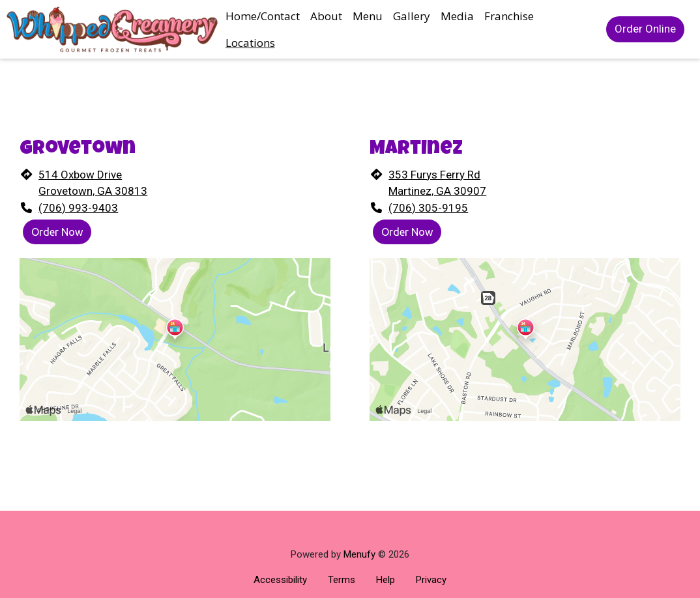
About (326, 16)
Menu (368, 16)
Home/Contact (263, 16)
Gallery (412, 16)
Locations (250, 43)
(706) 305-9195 (428, 208)
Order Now (57, 232)
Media (457, 16)
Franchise (509, 16)
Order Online (645, 29)
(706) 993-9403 (78, 208)
